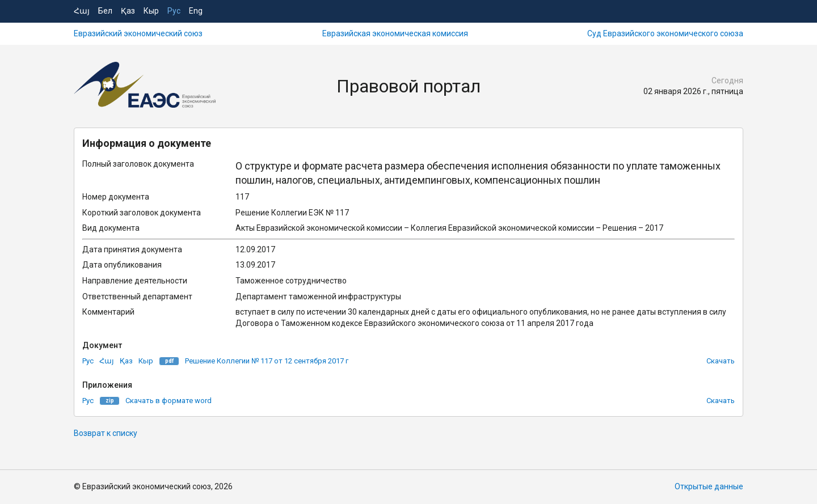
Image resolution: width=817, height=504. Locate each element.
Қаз (128, 11)
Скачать (721, 361)
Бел (105, 11)
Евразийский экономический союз (138, 33)
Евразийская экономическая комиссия (395, 33)
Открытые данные (709, 486)
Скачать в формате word (169, 401)
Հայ (82, 11)
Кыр (151, 11)
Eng (196, 11)
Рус (174, 11)
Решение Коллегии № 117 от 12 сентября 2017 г (267, 361)
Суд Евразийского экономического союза (665, 33)
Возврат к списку (106, 433)
